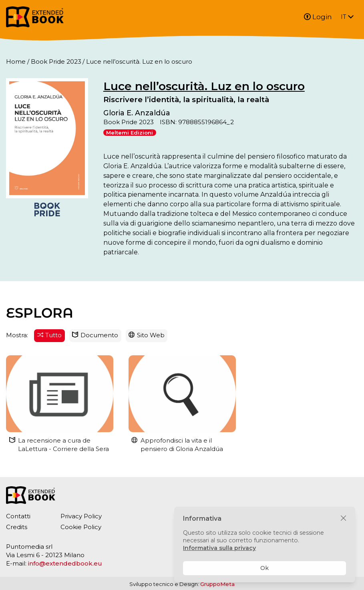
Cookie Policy (81, 527)
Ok (264, 568)
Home (16, 61)
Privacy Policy (81, 516)
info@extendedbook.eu (65, 563)
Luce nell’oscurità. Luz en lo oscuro (204, 86)
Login (318, 17)
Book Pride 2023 (56, 61)
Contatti (18, 516)
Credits (17, 527)
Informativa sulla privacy (219, 548)
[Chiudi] (343, 519)
